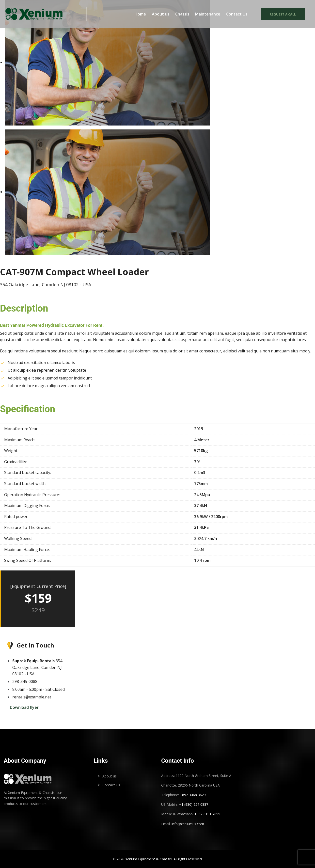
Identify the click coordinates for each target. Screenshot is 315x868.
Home (140, 15)
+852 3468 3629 (192, 795)
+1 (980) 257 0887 (194, 804)
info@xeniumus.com (188, 824)
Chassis (182, 15)
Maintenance (208, 15)
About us (161, 15)
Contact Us (237, 15)
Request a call (282, 15)
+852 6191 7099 (207, 814)
